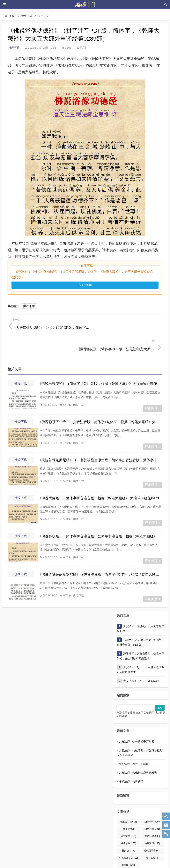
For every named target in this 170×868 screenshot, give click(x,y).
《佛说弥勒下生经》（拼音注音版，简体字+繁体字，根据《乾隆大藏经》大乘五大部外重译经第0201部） (100, 400)
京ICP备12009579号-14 (88, 858)
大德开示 (152, 800)
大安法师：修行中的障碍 (134, 742)
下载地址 (85, 285)
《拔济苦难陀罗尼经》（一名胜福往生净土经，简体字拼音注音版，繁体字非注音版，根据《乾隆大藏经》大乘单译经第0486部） (100, 439)
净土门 (62, 858)
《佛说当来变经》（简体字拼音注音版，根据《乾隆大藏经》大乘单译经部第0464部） (100, 362)
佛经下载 (27, 16)
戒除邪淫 (152, 815)
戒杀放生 (128, 822)
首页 (12, 16)
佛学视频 (152, 836)
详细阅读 (153, 387)
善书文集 (128, 815)
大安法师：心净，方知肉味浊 (141, 659)
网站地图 (106, 858)
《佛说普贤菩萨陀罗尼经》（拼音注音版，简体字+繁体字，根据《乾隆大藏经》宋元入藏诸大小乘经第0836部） (100, 553)
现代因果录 (152, 829)
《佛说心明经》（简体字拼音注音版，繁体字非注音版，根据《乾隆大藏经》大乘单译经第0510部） (100, 515)
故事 (128, 807)
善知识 (128, 829)
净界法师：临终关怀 (131, 760)
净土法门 (128, 800)
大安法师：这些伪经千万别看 (137, 720)
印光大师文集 (128, 836)
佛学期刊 (128, 844)
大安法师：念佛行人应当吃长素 (138, 751)
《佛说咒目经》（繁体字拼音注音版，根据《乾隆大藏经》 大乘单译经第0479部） (100, 477)
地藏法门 (152, 822)
